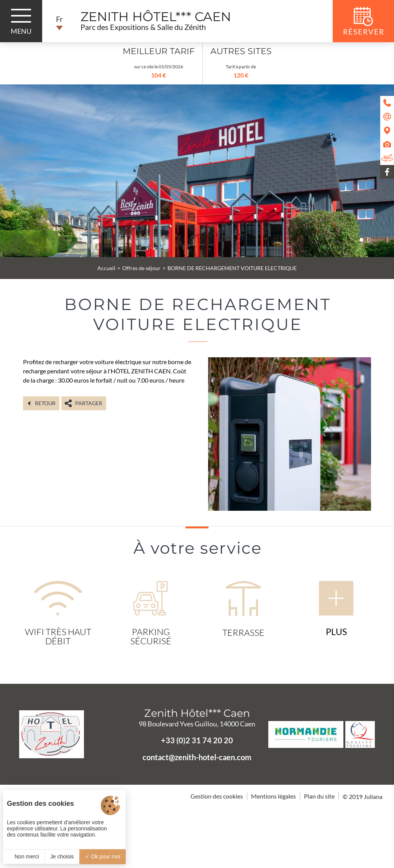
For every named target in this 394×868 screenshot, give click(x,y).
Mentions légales (273, 796)
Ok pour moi (103, 856)
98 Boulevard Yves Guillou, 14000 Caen (197, 724)
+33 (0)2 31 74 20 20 (197, 740)
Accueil (106, 268)
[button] (361, 240)
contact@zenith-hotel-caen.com (197, 757)
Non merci (24, 856)
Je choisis (62, 856)
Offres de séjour (141, 268)
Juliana (373, 796)
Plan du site (319, 796)
